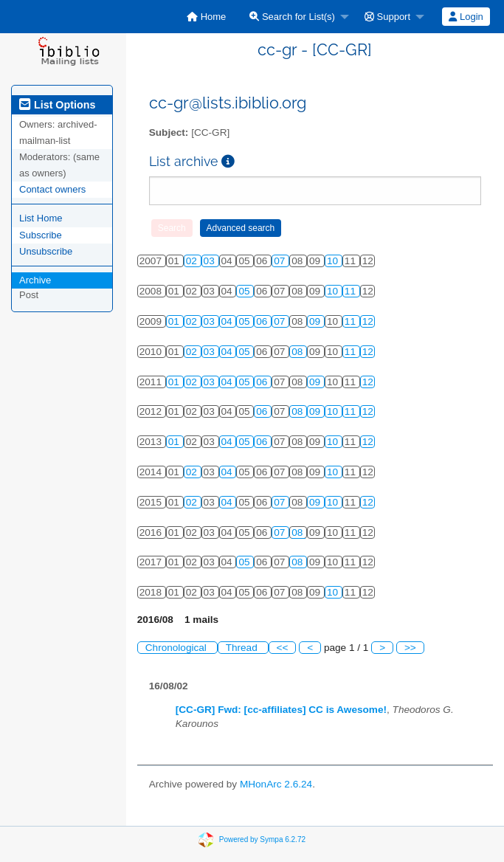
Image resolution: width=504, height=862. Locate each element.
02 (193, 261)
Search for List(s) (292, 17)
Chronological (177, 648)
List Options (57, 105)
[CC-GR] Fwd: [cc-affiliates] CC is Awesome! (281, 710)
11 (352, 291)
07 (281, 261)
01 (175, 321)
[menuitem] (206, 17)
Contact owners (52, 189)
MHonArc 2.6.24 (276, 784)
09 (316, 321)
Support (387, 17)
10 (334, 261)
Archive (35, 280)
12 (368, 321)
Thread (243, 648)
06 (263, 321)
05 (245, 291)
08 (298, 352)
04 (228, 321)
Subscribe (41, 235)
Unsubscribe (46, 251)
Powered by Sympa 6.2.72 (262, 839)
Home (206, 17)
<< (283, 648)
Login (466, 17)
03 (211, 261)
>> (410, 648)
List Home (41, 218)
